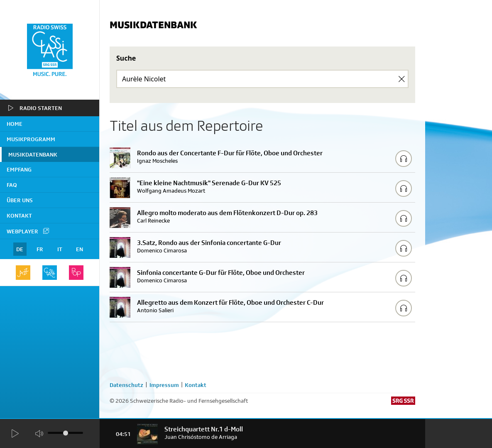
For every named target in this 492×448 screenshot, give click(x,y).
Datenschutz (126, 385)
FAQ (12, 185)
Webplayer (28, 231)
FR (40, 249)
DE (20, 249)
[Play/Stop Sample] (404, 159)
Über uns (20, 200)
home (15, 124)
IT (60, 249)
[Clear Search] (401, 79)
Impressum (164, 385)
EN (80, 249)
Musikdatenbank (33, 154)
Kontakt (19, 215)
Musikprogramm (31, 139)
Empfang (19, 169)
